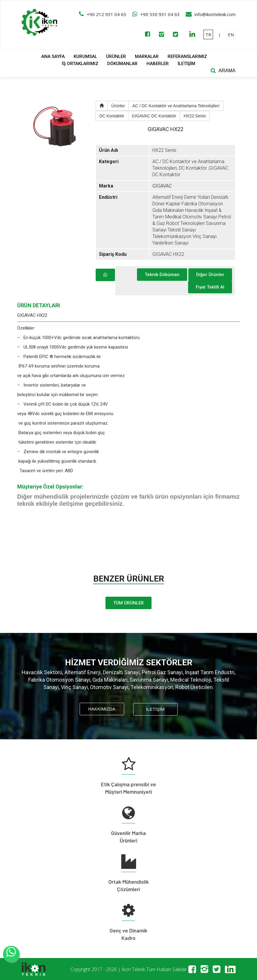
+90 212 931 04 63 (107, 14)
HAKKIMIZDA (102, 709)
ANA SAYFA (53, 56)
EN (231, 34)
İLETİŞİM (186, 64)
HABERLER (158, 64)
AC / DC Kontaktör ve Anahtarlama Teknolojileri (176, 106)
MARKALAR (147, 56)
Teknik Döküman (162, 275)
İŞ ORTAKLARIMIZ (80, 64)
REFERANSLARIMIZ (187, 56)
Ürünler (118, 106)
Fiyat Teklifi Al (210, 287)
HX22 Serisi (195, 116)
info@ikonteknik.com (215, 14)
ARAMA (227, 71)
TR (208, 34)
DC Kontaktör (112, 116)
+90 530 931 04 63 (160, 14)
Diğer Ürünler (210, 275)
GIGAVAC (162, 186)
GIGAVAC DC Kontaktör (154, 116)
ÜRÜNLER (116, 56)
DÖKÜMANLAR (122, 64)
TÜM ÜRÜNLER (128, 603)
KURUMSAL (85, 56)
